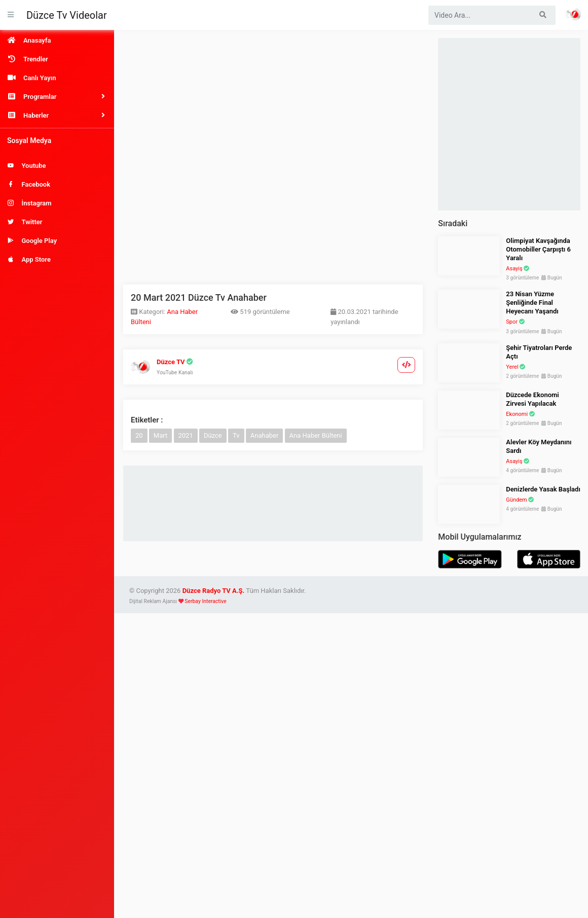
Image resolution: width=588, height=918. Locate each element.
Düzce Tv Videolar (67, 15)
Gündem (516, 500)
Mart (160, 435)
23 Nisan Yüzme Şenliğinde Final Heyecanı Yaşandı (532, 303)
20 (139, 435)
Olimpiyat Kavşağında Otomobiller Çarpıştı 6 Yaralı (538, 249)
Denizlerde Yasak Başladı (543, 489)
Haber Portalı (573, 14)
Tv (236, 435)
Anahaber (265, 435)
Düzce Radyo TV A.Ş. (214, 591)
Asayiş (514, 269)
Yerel (512, 367)
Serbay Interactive (205, 601)
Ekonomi (517, 414)
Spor (512, 322)
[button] (57, 97)
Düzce (213, 435)
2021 (186, 435)
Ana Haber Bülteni (316, 435)
